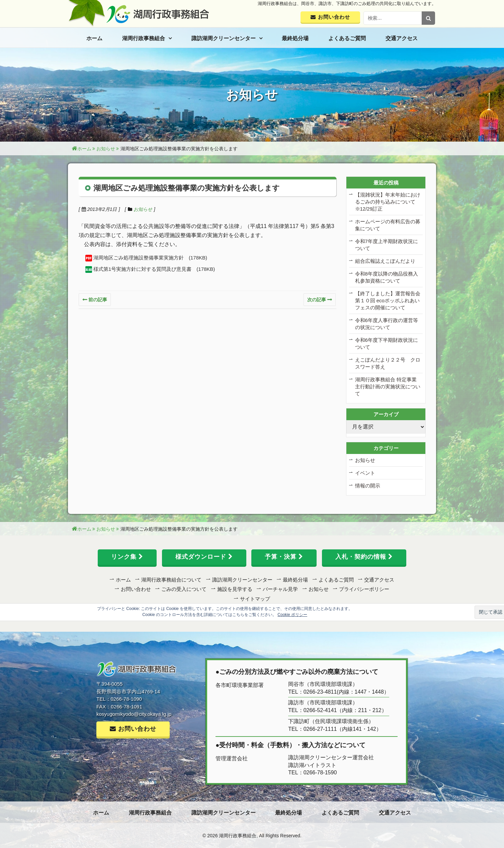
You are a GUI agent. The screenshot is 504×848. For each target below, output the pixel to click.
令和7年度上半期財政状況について (387, 245)
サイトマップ (255, 599)
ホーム (94, 38)
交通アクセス (402, 38)
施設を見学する (235, 589)
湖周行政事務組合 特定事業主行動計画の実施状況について (388, 387)
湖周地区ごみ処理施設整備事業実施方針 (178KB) (150, 258)
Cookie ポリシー (292, 615)
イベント (365, 473)
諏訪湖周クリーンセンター (224, 38)
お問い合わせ (136, 589)
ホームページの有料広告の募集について (388, 225)
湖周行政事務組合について (171, 580)
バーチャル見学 (280, 589)
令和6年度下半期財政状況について (387, 343)
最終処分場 (295, 38)
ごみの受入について (184, 589)
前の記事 (98, 300)
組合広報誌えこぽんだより (385, 261)
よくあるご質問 (347, 38)
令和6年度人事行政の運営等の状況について (387, 324)
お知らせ (143, 209)
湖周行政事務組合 (144, 38)
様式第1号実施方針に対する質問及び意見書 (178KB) (154, 269)
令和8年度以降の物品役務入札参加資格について (387, 277)
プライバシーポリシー (364, 589)
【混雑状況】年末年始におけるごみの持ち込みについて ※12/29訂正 (388, 202)
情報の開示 (368, 486)
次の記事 (317, 300)
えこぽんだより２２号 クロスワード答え (388, 363)
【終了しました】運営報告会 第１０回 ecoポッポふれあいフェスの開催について (388, 300)
